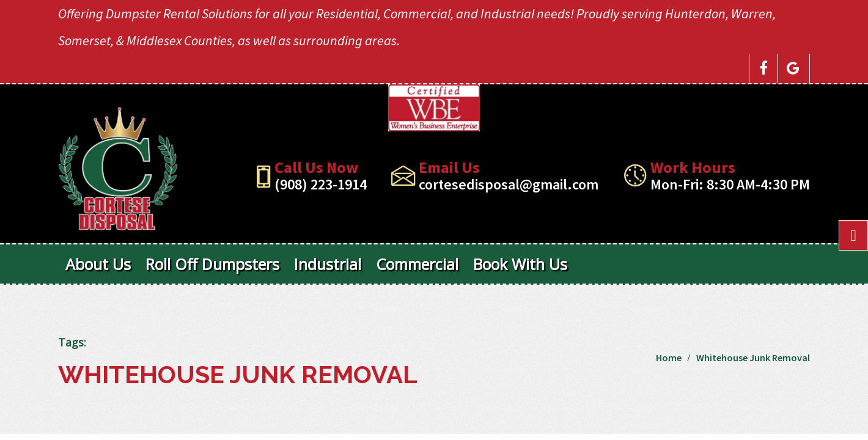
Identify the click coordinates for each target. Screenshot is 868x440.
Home (669, 358)
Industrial (328, 264)
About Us (98, 264)
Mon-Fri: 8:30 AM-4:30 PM (730, 184)
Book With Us (520, 264)
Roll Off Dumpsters (212, 264)
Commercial (417, 264)
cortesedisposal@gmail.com (509, 184)
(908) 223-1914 (321, 184)
